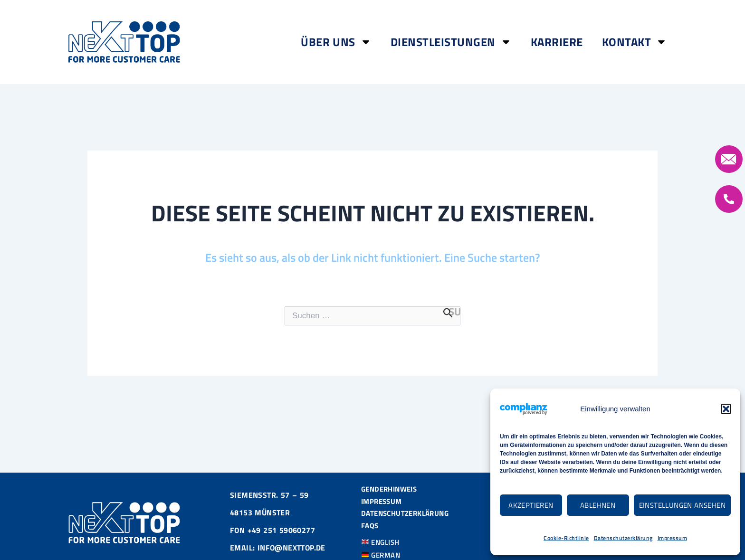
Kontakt (635, 42)
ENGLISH (382, 544)
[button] (726, 409)
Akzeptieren (531, 505)
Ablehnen (598, 505)
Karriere (557, 42)
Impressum (673, 538)
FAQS (371, 527)
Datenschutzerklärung (623, 538)
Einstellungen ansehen (682, 505)
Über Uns (336, 42)
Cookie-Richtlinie (566, 538)
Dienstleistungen (451, 42)
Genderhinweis (392, 488)
